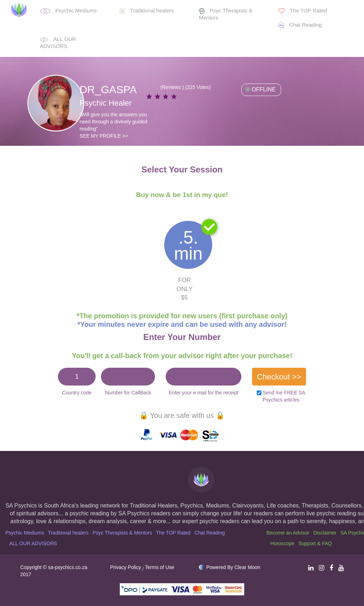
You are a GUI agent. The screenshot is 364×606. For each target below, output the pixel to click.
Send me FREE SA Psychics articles (284, 396)
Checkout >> (279, 377)
